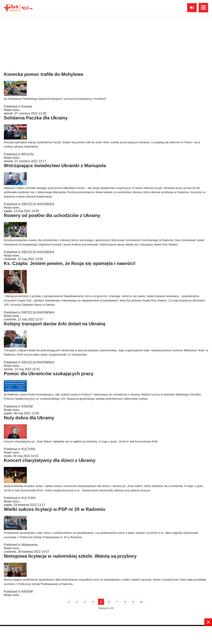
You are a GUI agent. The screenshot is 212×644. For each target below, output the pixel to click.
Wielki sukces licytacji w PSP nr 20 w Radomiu (55, 509)
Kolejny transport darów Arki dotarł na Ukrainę (55, 324)
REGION (27, 154)
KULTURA (29, 449)
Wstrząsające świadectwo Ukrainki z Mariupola (55, 166)
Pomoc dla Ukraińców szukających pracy (49, 374)
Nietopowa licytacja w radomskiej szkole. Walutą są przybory (70, 556)
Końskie (27, 107)
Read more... (13, 66)
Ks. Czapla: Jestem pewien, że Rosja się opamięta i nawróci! (70, 263)
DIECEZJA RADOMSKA (38, 63)
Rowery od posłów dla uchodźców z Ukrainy (52, 215)
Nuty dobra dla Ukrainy (29, 418)
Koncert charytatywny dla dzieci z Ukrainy (50, 460)
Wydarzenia (29, 545)
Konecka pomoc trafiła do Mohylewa (44, 74)
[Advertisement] (106, 635)
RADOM (27, 406)
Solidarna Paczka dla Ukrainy (36, 118)
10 (141, 602)
